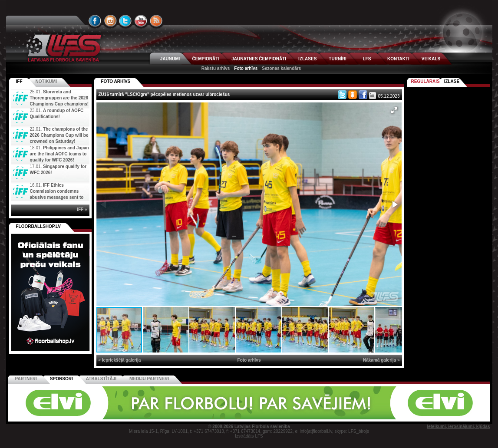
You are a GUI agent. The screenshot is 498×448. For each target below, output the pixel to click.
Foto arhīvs (246, 68)
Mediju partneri (149, 379)
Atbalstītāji (101, 379)
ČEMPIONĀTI (206, 59)
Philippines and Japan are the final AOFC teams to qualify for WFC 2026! (59, 154)
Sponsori (61, 379)
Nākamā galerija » (381, 360)
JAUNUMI (170, 59)
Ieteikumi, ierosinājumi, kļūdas (458, 427)
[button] (394, 110)
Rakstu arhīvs (216, 68)
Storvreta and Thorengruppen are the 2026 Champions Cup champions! (59, 98)
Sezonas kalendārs (281, 68)
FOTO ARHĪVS (116, 81)
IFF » (82, 209)
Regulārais (425, 81)
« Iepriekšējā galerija (120, 360)
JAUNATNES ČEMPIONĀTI (259, 59)
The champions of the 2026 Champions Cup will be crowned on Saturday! (59, 135)
